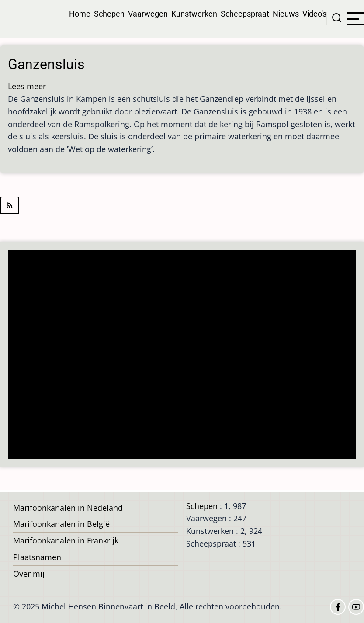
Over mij (29, 574)
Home (80, 14)
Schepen (109, 14)
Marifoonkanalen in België (61, 524)
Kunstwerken (194, 14)
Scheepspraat (245, 14)
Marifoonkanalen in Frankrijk (66, 540)
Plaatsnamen (37, 557)
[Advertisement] (185, 355)
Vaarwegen (148, 14)
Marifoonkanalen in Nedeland (68, 508)
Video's (314, 14)
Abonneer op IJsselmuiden (182, 205)
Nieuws (286, 14)
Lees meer (27, 86)
